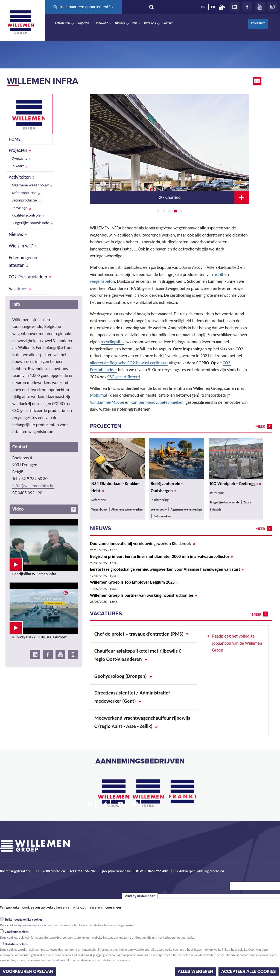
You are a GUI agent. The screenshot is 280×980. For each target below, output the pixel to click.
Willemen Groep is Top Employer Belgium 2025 (134, 582)
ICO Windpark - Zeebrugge (236, 484)
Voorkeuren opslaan (28, 972)
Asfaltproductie (24, 193)
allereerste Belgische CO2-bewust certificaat (129, 363)
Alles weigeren (196, 972)
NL (203, 7)
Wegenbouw (99, 509)
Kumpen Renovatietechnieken (157, 402)
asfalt (219, 274)
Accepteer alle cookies (249, 972)
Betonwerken (162, 516)
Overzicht (19, 158)
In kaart (18, 166)
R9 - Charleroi (170, 197)
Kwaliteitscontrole (26, 215)
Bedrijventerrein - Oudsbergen (167, 487)
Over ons (150, 23)
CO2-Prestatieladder (28, 277)
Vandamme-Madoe (107, 402)
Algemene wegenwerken (127, 509)
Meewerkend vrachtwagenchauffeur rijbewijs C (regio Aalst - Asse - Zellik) (142, 722)
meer (260, 426)
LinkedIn (235, 7)
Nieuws (120, 23)
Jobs (134, 23)
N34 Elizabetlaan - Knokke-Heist (115, 487)
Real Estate (258, 23)
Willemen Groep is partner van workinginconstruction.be (143, 595)
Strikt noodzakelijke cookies (24, 920)
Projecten (83, 23)
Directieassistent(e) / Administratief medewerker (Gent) (132, 697)
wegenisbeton (102, 281)
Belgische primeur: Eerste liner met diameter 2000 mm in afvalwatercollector (161, 557)
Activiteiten (62, 23)
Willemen (21, 22)
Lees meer (113, 907)
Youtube (260, 7)
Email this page (258, 81)
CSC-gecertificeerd (124, 377)
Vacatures (18, 289)
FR (213, 7)
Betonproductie (24, 200)
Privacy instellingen (140, 896)
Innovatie (102, 23)
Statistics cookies (16, 944)
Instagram (272, 7)
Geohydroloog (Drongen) (123, 676)
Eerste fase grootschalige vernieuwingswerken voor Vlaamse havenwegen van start (167, 569)
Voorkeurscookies (17, 932)
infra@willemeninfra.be (33, 486)
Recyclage (19, 208)
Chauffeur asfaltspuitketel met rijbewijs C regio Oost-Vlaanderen (138, 655)
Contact (167, 23)
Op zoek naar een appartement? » (84, 7)
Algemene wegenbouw (30, 185)
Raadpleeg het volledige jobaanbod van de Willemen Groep (237, 643)
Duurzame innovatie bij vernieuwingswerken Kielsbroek (143, 544)
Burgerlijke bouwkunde (30, 223)
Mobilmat (99, 395)
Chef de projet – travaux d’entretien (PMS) (142, 634)
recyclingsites (113, 342)
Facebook (247, 7)
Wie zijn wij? (21, 246)
